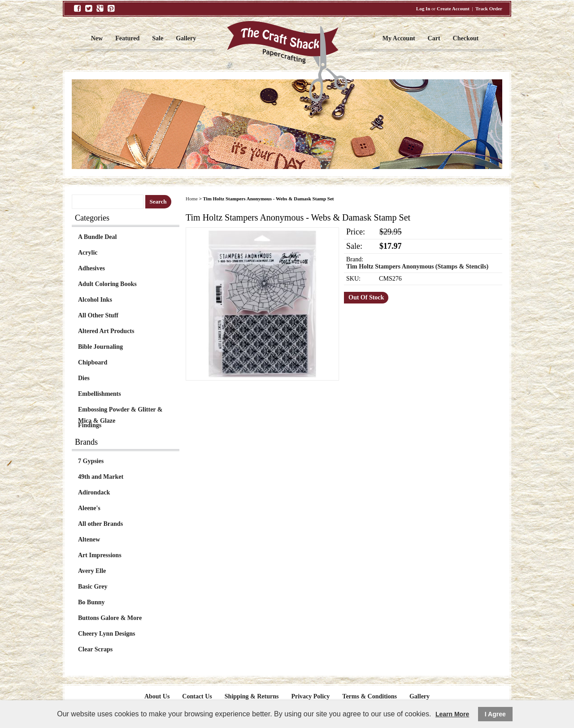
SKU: (353, 279)
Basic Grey (93, 587)
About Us (157, 696)
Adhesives (91, 268)
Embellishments (100, 394)
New (97, 38)
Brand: (355, 259)
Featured (127, 38)
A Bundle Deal (97, 237)
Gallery (186, 38)
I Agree (495, 714)
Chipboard (93, 362)
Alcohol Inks (95, 300)
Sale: (354, 246)
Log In (423, 9)
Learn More (452, 714)
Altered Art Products (106, 331)
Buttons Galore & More (110, 618)
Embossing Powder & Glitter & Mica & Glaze (120, 411)
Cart (434, 38)
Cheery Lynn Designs (107, 634)
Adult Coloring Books (107, 284)
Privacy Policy (310, 696)
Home (192, 199)
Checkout (466, 38)
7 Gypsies (91, 461)
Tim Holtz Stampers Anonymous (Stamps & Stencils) (417, 266)
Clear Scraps (95, 649)
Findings (90, 425)
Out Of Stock (366, 297)
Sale (158, 38)
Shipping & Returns (252, 696)
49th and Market (101, 477)
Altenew (89, 539)
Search (158, 201)
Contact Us (197, 696)
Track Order (489, 9)
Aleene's (89, 508)
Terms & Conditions (370, 696)
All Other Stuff (98, 315)
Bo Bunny (91, 602)
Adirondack (94, 492)
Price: (356, 232)
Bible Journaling (100, 347)
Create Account (453, 9)
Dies (84, 378)
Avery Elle (92, 571)
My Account (399, 38)
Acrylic (88, 253)
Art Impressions (100, 555)
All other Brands (100, 524)
